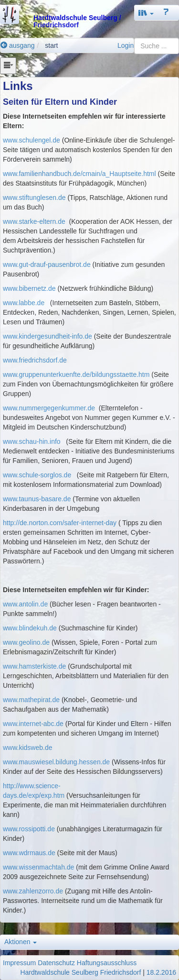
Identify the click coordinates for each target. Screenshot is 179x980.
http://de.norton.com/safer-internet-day (61, 523)
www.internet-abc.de (33, 724)
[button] (146, 13)
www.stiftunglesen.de (34, 198)
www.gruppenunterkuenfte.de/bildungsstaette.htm (76, 374)
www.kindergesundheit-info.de (47, 336)
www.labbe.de (24, 303)
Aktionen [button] (21, 942)
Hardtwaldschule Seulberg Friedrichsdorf (80, 972)
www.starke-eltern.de (34, 221)
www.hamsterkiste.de (34, 666)
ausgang (18, 45)
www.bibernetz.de (29, 288)
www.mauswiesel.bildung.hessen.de (56, 762)
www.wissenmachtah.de (38, 867)
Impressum (19, 963)
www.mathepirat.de (31, 700)
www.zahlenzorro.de (33, 891)
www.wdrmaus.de (29, 853)
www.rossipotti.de (29, 829)
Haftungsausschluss (107, 963)
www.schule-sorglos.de (37, 475)
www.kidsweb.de (28, 748)
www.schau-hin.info (32, 441)
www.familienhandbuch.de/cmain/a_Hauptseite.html (79, 174)
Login (126, 45)
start (51, 45)
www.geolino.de (26, 642)
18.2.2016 (161, 972)
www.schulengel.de (32, 140)
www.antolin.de (25, 604)
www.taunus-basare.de (37, 499)
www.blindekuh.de (30, 628)
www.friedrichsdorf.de (35, 360)
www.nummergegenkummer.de (50, 408)
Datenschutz (56, 963)
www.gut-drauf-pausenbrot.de (47, 264)
